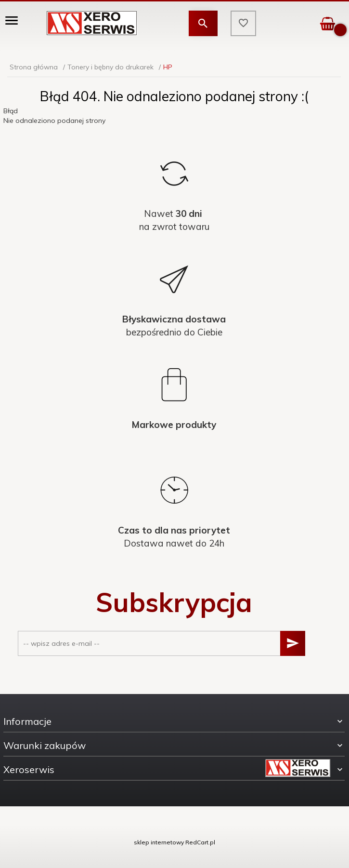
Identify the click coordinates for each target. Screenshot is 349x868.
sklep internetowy (159, 842)
